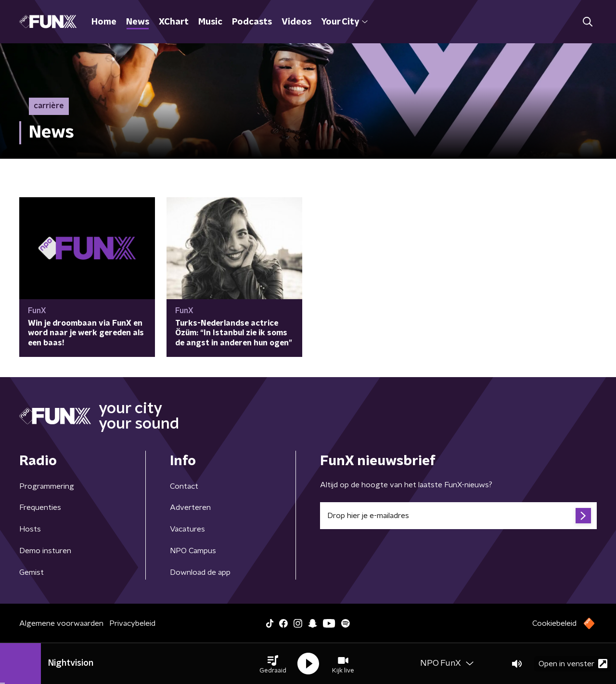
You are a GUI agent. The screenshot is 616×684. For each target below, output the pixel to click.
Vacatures (187, 529)
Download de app (200, 572)
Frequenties (40, 507)
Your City (344, 22)
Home (104, 22)
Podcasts (252, 22)
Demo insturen (45, 551)
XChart (174, 22)
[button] (273, 664)
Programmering (47, 486)
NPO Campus (193, 551)
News (138, 22)
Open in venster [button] (573, 664)
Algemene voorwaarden (61, 623)
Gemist (32, 572)
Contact (184, 486)
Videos (296, 22)
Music (210, 22)
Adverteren (190, 507)
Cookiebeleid (554, 623)
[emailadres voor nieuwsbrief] (458, 516)
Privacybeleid (132, 623)
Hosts (30, 529)
